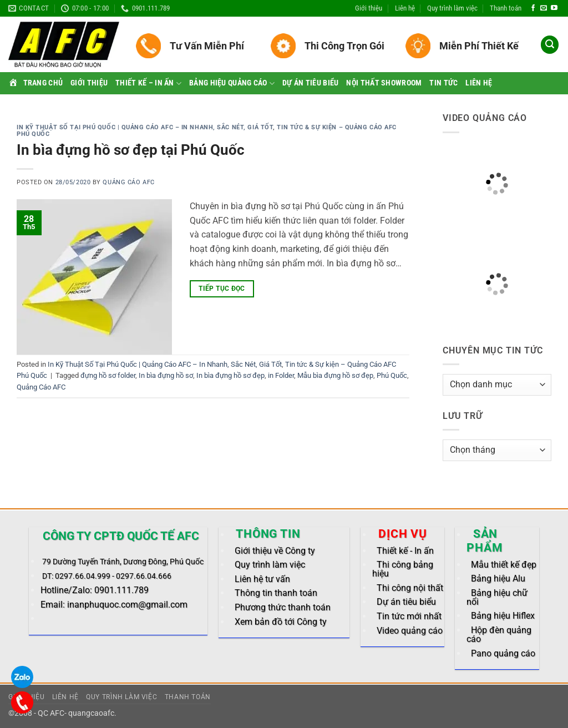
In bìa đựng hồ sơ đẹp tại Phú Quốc (131, 150)
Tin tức (443, 83)
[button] (550, 45)
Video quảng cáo (410, 631)
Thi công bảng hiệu (403, 569)
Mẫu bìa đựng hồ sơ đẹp (335, 375)
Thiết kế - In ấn (405, 551)
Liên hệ (405, 8)
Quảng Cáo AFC (128, 182)
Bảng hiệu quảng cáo (232, 84)
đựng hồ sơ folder (108, 375)
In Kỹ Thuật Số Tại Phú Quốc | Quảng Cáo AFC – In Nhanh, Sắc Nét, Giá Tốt (145, 127)
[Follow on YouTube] (554, 8)
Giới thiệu (369, 8)
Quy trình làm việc (452, 8)
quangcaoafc (91, 713)
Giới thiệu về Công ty (275, 551)
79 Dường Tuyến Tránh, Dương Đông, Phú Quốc (123, 562)
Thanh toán (506, 8)
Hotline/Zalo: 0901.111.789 (95, 590)
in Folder (281, 375)
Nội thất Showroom (384, 83)
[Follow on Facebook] (533, 8)
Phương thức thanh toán (283, 607)
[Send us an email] (544, 8)
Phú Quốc (392, 375)
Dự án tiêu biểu (310, 83)
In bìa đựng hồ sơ (166, 375)
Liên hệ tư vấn (262, 579)
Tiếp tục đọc (222, 289)
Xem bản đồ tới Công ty (281, 622)
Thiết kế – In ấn (148, 84)
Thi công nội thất (410, 588)
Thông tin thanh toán (276, 593)
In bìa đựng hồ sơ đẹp (230, 375)
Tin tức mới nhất (409, 616)
